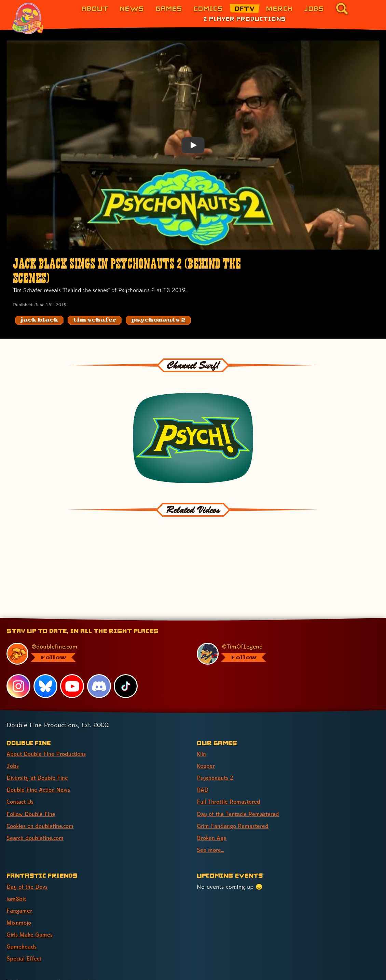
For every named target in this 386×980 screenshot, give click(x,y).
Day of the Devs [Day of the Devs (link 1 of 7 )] (29, 859)
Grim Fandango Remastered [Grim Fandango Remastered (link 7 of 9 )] (235, 798)
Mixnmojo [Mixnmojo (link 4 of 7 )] (20, 894)
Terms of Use (185, 967)
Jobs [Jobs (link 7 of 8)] (314, 8)
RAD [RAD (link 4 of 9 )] (203, 762)
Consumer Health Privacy (133, 967)
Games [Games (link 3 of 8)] (169, 8)
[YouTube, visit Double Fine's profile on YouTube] (72, 658)
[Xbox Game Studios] (344, 968)
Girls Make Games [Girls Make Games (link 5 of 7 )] (31, 906)
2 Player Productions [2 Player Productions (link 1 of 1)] (245, 18)
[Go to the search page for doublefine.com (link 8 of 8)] (342, 9)
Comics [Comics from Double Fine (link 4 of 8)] (208, 8)
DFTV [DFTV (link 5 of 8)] (245, 8)
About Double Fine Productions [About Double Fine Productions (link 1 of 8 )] (49, 726)
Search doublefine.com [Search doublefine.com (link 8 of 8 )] (37, 810)
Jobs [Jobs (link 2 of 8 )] (13, 738)
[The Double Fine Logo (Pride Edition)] (28, 18)
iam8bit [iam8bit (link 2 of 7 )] (17, 870)
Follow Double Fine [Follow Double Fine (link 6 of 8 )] (33, 786)
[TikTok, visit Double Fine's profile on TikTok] (126, 658)
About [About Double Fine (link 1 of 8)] (95, 8)
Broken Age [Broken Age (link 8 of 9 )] (213, 810)
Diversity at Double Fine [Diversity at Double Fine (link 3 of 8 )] (40, 750)
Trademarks (221, 967)
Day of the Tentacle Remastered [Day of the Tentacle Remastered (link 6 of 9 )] (241, 786)
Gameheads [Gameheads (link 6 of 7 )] (22, 918)
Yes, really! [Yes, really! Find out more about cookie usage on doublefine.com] (83, 954)
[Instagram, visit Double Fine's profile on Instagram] (18, 658)
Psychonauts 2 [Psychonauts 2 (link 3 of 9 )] (217, 750)
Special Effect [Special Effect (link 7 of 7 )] (25, 930)
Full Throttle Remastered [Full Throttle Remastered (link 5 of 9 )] (231, 774)
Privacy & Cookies (76, 967)
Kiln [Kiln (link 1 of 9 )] (202, 726)
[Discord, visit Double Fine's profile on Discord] (99, 658)
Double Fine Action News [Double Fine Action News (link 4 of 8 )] (41, 762)
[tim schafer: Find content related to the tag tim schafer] (95, 320)
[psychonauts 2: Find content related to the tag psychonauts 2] (158, 320)
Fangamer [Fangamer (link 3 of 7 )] (20, 882)
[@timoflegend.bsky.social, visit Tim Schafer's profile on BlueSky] (284, 626)
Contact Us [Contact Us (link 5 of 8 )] (21, 774)
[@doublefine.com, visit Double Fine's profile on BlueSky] (94, 626)
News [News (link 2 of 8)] (132, 8)
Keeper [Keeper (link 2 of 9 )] (206, 738)
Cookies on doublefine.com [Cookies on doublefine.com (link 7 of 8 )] (43, 798)
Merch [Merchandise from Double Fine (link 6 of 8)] (279, 8)
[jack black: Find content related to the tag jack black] (39, 320)
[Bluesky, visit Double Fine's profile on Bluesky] (45, 658)
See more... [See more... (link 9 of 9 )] (211, 822)
